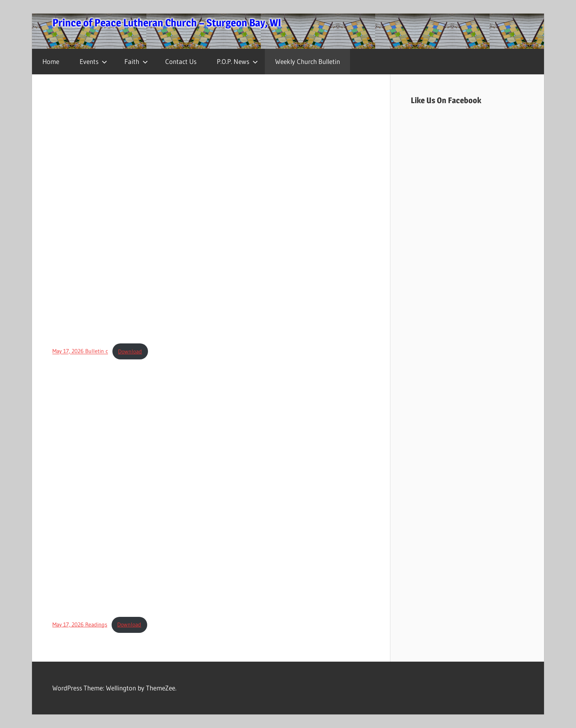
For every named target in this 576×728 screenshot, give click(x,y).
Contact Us (181, 61)
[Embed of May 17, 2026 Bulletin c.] (211, 215)
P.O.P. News (237, 61)
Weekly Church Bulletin (308, 61)
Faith (136, 61)
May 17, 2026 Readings (80, 624)
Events (93, 61)
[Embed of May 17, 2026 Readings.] (211, 488)
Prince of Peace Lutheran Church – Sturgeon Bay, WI (167, 23)
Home (51, 61)
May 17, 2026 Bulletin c (80, 351)
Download (130, 351)
